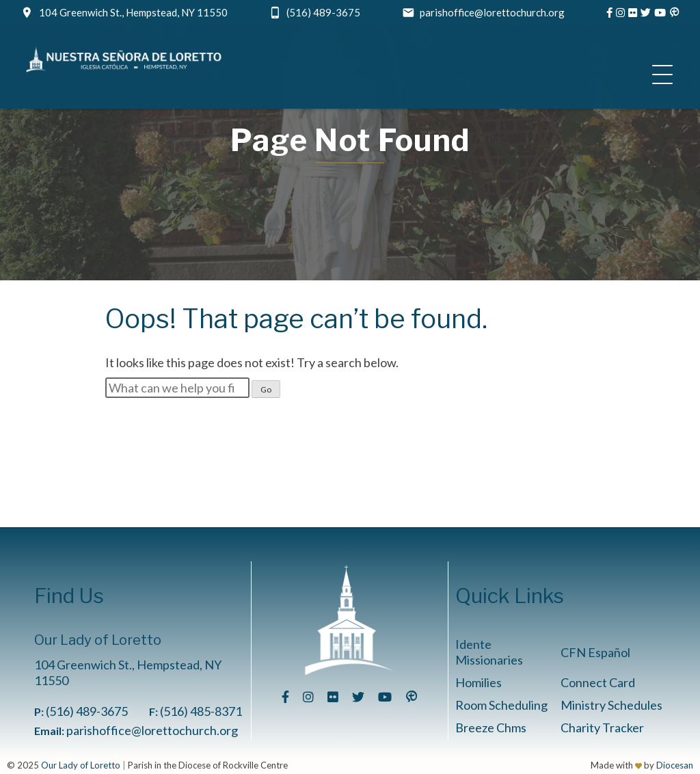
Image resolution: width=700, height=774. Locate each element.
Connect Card (598, 682)
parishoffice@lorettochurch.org (492, 12)
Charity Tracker (602, 728)
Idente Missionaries (489, 652)
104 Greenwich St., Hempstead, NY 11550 (133, 12)
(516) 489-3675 (323, 12)
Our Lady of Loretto (81, 765)
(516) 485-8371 (201, 711)
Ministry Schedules (611, 705)
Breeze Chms (491, 728)
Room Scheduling (501, 705)
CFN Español (595, 652)
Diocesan (675, 765)
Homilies (479, 682)
